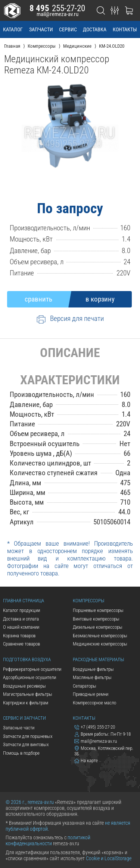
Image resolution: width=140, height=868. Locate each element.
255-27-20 (57, 8)
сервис (68, 29)
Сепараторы (85, 686)
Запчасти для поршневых (28, 736)
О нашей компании (21, 627)
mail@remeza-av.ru (57, 14)
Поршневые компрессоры (98, 610)
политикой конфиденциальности (48, 840)
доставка (95, 29)
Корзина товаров (19, 636)
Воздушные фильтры (93, 669)
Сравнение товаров (21, 644)
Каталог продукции (21, 610)
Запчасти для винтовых (26, 744)
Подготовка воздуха (27, 659)
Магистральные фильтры (28, 694)
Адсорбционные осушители (29, 677)
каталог (13, 29)
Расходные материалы (98, 659)
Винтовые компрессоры (96, 619)
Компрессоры (88, 601)
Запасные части (19, 728)
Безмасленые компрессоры (100, 636)
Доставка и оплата (21, 619)
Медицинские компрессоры (100, 644)
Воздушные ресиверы (24, 686)
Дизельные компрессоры (98, 627)
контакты (125, 29)
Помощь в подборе (21, 753)
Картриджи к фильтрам (26, 703)
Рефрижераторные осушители (32, 669)
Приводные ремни (91, 694)
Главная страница (24, 601)
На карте (86, 760)
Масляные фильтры (92, 677)
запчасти (41, 29)
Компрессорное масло (94, 703)
